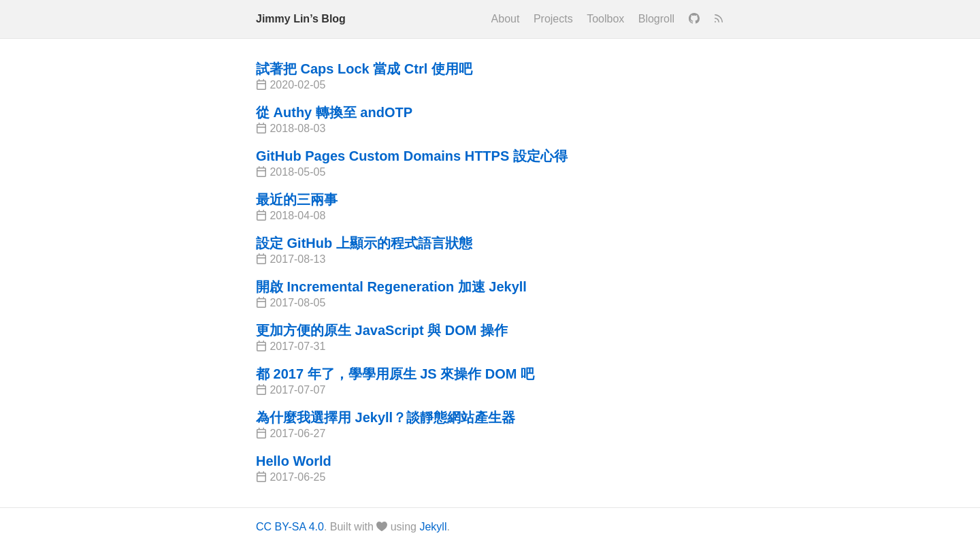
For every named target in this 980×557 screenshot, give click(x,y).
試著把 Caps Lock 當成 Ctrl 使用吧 (364, 69)
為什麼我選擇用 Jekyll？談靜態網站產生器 (386, 417)
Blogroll (656, 19)
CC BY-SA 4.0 (290, 527)
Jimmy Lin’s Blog (301, 19)
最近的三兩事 (297, 200)
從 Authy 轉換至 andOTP (334, 112)
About (506, 19)
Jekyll (433, 527)
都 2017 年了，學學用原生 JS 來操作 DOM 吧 (395, 374)
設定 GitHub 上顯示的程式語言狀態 (364, 243)
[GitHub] (694, 19)
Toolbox (605, 19)
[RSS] (719, 19)
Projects (553, 19)
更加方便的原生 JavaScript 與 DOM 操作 (382, 330)
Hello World (294, 461)
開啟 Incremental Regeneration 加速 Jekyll (391, 287)
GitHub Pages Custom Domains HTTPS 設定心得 (412, 156)
